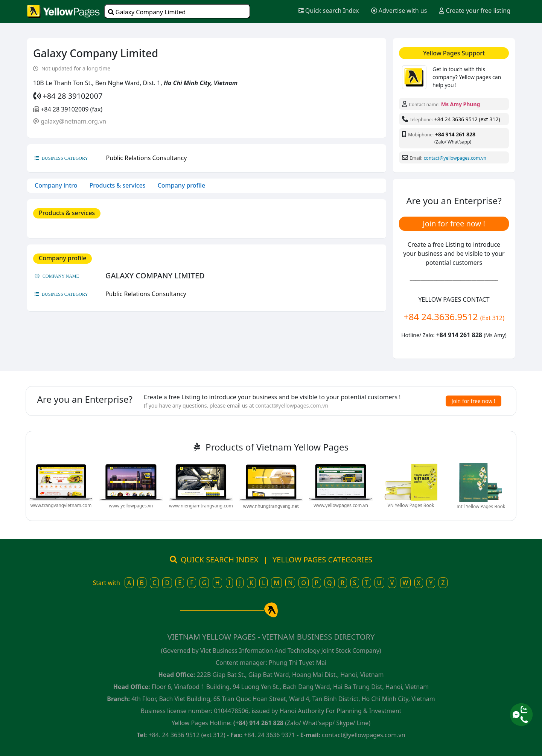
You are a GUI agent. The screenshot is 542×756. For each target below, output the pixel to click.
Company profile (181, 185)
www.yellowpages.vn (131, 506)
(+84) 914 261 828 (258, 723)
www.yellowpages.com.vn (341, 505)
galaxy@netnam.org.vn (73, 121)
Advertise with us (399, 11)
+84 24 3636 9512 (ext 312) (467, 119)
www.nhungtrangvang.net (271, 506)
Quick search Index (329, 11)
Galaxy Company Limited (147, 12)
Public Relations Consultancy (147, 158)
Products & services (118, 185)
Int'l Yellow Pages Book (481, 506)
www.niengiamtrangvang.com (201, 506)
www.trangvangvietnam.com (61, 505)
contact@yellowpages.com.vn (455, 158)
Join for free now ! (454, 224)
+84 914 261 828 (455, 134)
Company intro (56, 185)
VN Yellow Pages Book (411, 505)
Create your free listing (475, 11)
